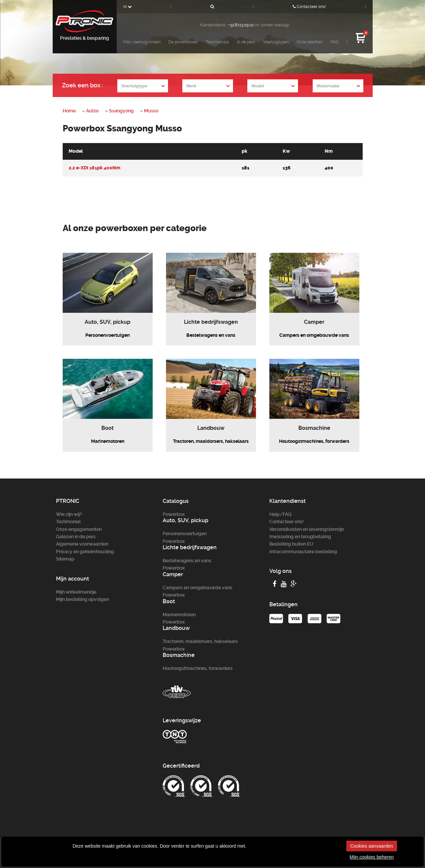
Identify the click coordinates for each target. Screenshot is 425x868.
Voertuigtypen (276, 42)
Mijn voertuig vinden (142, 42)
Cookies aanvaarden (372, 846)
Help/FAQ (280, 514)
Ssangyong (121, 111)
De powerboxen (183, 42)
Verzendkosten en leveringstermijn (307, 529)
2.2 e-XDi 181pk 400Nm (94, 168)
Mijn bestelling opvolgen (82, 599)
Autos (92, 111)
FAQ (334, 42)
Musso (151, 111)
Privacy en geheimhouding (85, 552)
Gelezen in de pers (76, 537)
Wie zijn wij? (69, 514)
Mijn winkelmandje (76, 592)
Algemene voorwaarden (82, 544)
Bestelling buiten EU (291, 544)
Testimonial (68, 522)
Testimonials (217, 42)
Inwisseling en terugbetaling (300, 537)
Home (69, 111)
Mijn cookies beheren (372, 857)
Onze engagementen (79, 529)
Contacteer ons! (309, 7)
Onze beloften (310, 42)
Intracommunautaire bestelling (303, 552)
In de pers (246, 42)
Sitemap (65, 559)
